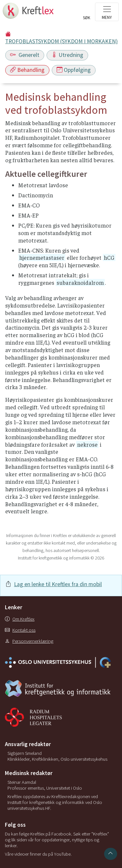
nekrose (87, 444)
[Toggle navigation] (107, 12)
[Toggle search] (87, 14)
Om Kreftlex (20, 619)
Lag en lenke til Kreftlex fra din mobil (58, 584)
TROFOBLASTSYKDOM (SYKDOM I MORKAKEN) (61, 41)
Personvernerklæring (29, 641)
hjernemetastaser (42, 257)
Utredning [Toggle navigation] (67, 55)
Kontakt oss (20, 630)
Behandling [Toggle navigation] (27, 70)
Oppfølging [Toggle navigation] (74, 70)
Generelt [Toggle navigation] (25, 55)
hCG (109, 257)
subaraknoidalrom (80, 283)
